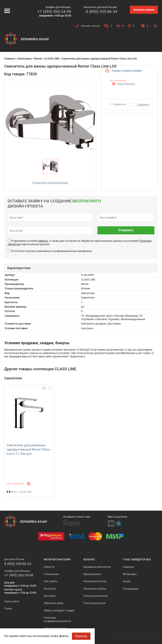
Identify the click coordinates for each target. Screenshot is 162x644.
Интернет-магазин (57, 559)
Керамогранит (92, 574)
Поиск (8, 609)
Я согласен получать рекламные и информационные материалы (51, 251)
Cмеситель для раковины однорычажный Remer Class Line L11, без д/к (28, 449)
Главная (9, 59)
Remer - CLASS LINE (19, 492)
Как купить (51, 581)
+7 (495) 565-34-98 (54, 12)
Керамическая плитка (97, 567)
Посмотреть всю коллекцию (50, 183)
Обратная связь (54, 603)
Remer (38, 59)
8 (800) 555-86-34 (101, 12)
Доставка (50, 596)
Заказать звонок (144, 10)
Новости (49, 567)
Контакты (50, 589)
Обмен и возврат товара (59, 610)
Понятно (81, 636)
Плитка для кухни (94, 603)
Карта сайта (12, 601)
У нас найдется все (137, 559)
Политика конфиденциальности (57, 619)
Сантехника (24, 59)
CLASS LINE (52, 59)
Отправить (126, 230)
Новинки (128, 567)
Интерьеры (130, 574)
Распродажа (130, 589)
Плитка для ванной (95, 596)
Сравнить (143, 105)
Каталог (89, 559)
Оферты (43, 241)
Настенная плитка (95, 589)
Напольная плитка (95, 581)
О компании (51, 574)
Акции (127, 581)
